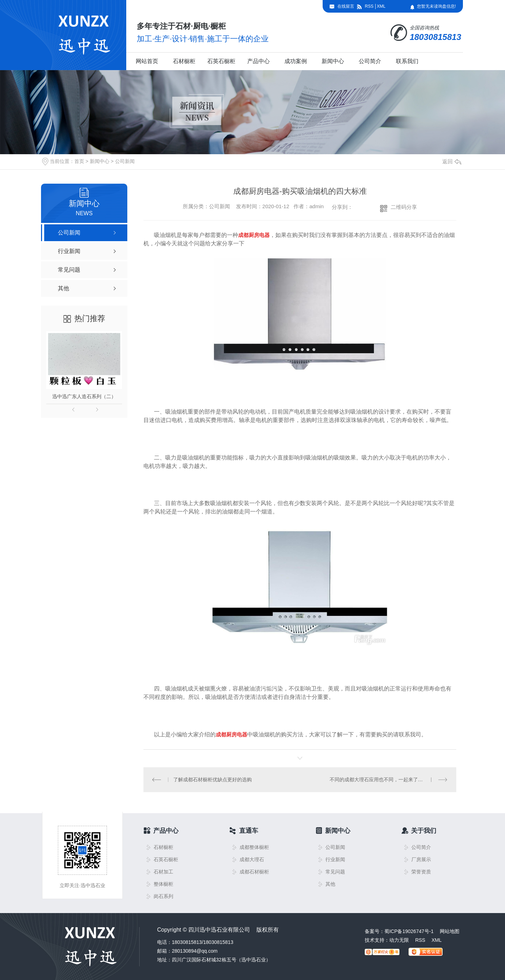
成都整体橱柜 (254, 847)
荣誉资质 (421, 872)
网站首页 (147, 61)
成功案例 (296, 61)
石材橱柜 (184, 61)
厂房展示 (421, 860)
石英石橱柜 (221, 61)
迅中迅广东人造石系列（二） (84, 396)
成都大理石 (252, 860)
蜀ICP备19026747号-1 (409, 931)
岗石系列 (163, 896)
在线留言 (346, 6)
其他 (330, 884)
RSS (369, 6)
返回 (452, 161)
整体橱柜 (163, 884)
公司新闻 (125, 161)
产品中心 (258, 61)
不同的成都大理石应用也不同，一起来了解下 (379, 780)
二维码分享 (404, 207)
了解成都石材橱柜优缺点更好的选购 (213, 780)
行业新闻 (335, 860)
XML (381, 6)
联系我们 (407, 61)
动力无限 (399, 940)
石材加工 (163, 872)
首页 (79, 161)
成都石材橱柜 (254, 872)
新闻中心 (333, 61)
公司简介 (370, 61)
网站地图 (450, 931)
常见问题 (335, 872)
